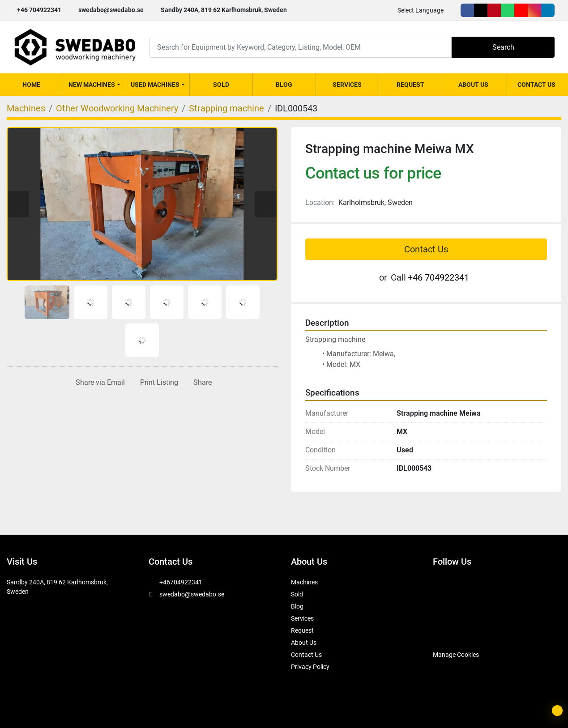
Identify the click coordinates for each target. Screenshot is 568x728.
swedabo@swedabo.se (111, 10)
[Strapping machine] (226, 108)
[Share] (201, 383)
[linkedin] (548, 10)
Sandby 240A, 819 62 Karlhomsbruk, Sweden (224, 10)
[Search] (301, 47)
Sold (221, 85)
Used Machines (155, 85)
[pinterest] (494, 10)
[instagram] (534, 10)
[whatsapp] (508, 10)
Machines (304, 582)
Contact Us (536, 85)
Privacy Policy (310, 667)
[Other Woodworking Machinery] (117, 108)
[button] (94, 85)
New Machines (92, 85)
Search (503, 47)
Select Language (421, 10)
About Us (473, 85)
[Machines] (26, 108)
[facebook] (467, 10)
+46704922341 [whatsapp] (181, 582)
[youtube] (521, 10)
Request (410, 85)
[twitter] (481, 10)
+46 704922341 (39, 10)
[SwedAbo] (450, 632)
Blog (284, 85)
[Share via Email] (98, 383)
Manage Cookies (456, 655)
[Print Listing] (157, 383)
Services (347, 85)
